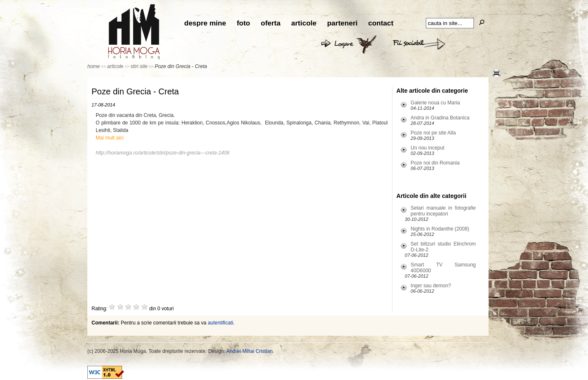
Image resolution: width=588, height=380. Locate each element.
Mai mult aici (110, 138)
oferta (271, 23)
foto (243, 23)
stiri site (139, 66)
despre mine (205, 23)
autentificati (220, 323)
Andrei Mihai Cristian (250, 351)
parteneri (342, 23)
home (94, 66)
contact (381, 23)
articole (304, 23)
